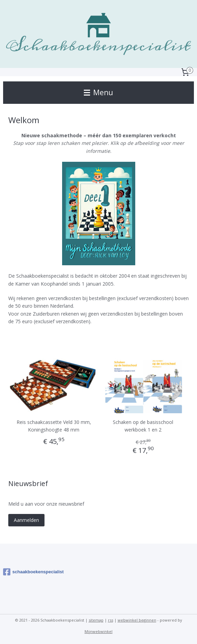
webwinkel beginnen (137, 620)
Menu (98, 92)
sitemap (96, 620)
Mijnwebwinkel (98, 631)
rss (111, 620)
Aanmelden (26, 520)
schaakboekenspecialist (33, 572)
